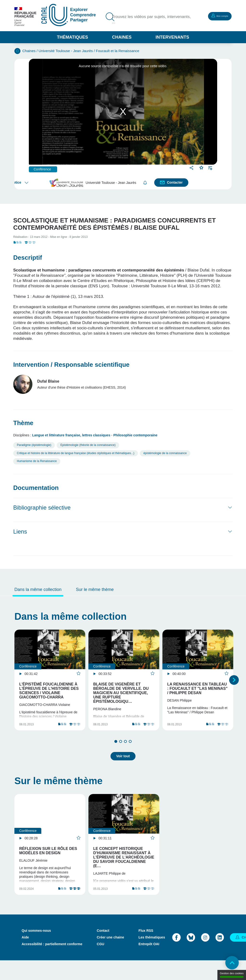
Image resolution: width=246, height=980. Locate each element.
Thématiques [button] (73, 37)
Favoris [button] (201, 167)
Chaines (122, 37)
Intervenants (172, 37)
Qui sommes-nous (36, 950)
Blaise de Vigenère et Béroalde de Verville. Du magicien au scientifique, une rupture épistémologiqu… (121, 693)
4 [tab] (130, 752)
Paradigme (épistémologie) (34, 445)
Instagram (205, 957)
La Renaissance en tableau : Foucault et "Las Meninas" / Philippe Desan (197, 688)
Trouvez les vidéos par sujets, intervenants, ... (143, 20)
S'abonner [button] (146, 183)
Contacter (175, 182)
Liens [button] (20, 532)
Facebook (176, 957)
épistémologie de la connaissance (165, 453)
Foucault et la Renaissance (118, 51)
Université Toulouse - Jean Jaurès (66, 51)
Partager (192, 168)
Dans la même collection (38, 589)
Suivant (234, 685)
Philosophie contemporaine (135, 435)
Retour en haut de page (229, 963)
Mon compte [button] (216, 16)
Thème (23, 423)
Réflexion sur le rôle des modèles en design (48, 860)
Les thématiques (152, 957)
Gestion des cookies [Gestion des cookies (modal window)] (232, 975)
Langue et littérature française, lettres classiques (71, 435)
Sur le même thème (95, 589)
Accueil (17, 51)
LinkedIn (220, 957)
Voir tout (123, 765)
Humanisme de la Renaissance (37, 461)
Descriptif (28, 258)
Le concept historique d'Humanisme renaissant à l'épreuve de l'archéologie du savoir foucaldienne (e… (124, 866)
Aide (25, 957)
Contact (103, 950)
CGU (101, 964)
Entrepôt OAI (149, 964)
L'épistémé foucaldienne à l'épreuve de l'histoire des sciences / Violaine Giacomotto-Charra (49, 691)
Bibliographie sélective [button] (42, 508)
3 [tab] (125, 752)
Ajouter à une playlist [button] (210, 168)
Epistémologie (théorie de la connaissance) (88, 445)
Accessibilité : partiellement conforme (52, 964)
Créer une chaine (111, 957)
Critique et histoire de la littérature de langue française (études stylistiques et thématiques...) (76, 453)
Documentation (36, 488)
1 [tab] (116, 752)
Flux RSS (146, 950)
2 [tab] (121, 752)
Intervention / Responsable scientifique (71, 365)
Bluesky (191, 957)
